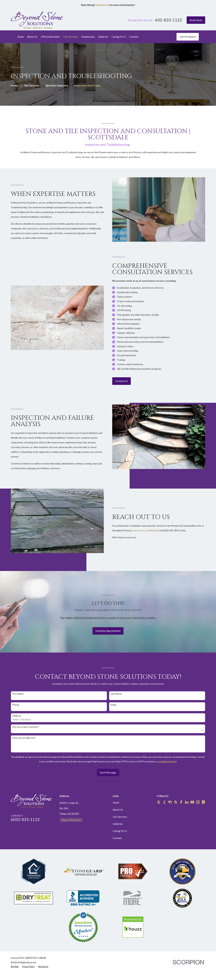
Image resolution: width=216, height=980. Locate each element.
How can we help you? (24, 743)
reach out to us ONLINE (146, 530)
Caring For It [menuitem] (119, 37)
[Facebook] (181, 802)
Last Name (116, 699)
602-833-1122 (169, 20)
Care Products (188, 37)
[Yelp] (159, 802)
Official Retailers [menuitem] (50, 37)
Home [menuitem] (21, 37)
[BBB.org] (164, 802)
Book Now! (196, 20)
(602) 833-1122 (25, 819)
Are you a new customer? (26, 732)
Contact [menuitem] (134, 37)
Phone (16, 710)
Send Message (108, 777)
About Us (118, 810)
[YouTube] (192, 802)
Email (113, 710)
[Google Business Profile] (203, 802)
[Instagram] (198, 802)
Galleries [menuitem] (103, 37)
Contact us (102, 5)
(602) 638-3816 (172, 530)
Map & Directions (71, 820)
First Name (18, 699)
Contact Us (123, 381)
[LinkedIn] (187, 802)
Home (116, 803)
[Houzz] (176, 802)
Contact (117, 838)
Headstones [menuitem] (88, 37)
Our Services (120, 817)
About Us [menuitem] (32, 37)
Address (17, 721)
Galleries (118, 824)
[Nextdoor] (170, 802)
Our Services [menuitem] (71, 37)
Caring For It (120, 831)
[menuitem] (15, 967)
